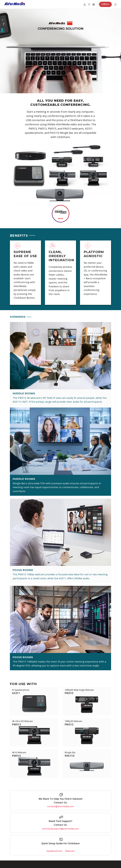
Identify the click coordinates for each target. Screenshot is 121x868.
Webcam (70, 851)
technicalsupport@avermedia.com (61, 829)
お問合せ (105, 4)
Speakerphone (54, 851)
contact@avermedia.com (60, 806)
